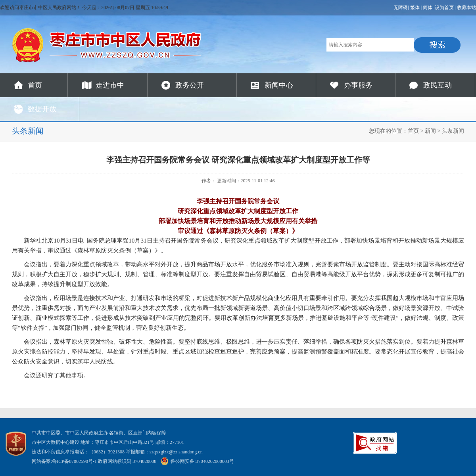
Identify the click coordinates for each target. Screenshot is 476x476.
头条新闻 (453, 131)
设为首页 (444, 8)
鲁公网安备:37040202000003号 (197, 461)
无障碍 (401, 8)
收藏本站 (466, 8)
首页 (35, 85)
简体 (428, 8)
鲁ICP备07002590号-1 (74, 461)
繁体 (415, 8)
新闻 (430, 131)
